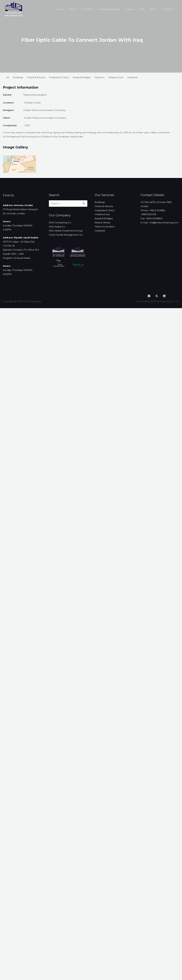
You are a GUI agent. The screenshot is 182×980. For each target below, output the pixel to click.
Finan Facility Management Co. (66, 235)
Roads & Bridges (82, 77)
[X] (157, 296)
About (80, 9)
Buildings (18, 77)
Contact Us (168, 9)
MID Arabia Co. (57, 227)
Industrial (132, 77)
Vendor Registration (114, 9)
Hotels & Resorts (36, 77)
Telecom (99, 77)
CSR (145, 9)
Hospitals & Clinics (59, 77)
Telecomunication (105, 227)
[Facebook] (149, 296)
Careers (134, 9)
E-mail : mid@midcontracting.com (160, 223)
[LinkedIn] (164, 296)
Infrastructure (116, 77)
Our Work (93, 9)
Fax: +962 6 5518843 (152, 219)
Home (68, 9)
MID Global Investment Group (66, 231)
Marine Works (102, 223)
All (8, 77)
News (155, 9)
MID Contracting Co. (60, 223)
